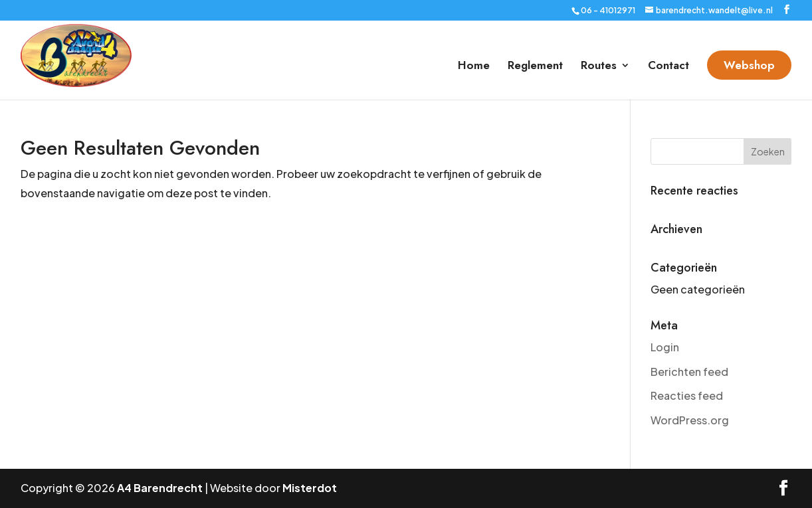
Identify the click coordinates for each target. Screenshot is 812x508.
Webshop (749, 65)
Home (474, 67)
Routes (599, 67)
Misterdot (310, 488)
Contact (668, 67)
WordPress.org (690, 420)
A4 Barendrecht (160, 488)
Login (665, 347)
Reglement (535, 67)
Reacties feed (687, 395)
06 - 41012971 (608, 10)
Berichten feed (689, 372)
